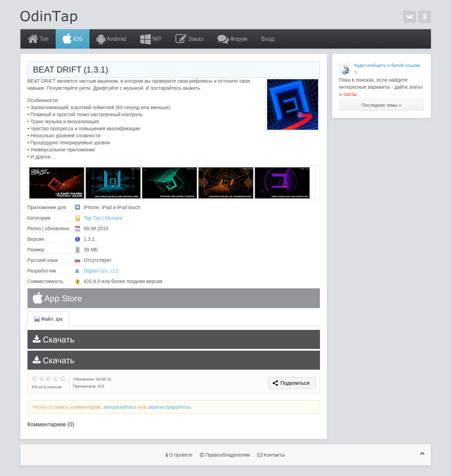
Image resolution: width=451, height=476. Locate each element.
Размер (54, 250)
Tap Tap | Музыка (103, 218)
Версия (54, 239)
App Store (57, 298)
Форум (232, 39)
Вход (268, 39)
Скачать (54, 340)
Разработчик (54, 271)
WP (151, 39)
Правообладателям (225, 455)
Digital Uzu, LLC (102, 271)
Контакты (271, 455)
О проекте (179, 455)
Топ (38, 39)
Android (111, 39)
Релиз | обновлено (54, 228)
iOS (73, 39)
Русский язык (54, 260)
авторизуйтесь (120, 407)
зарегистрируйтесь (169, 407)
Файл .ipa (48, 319)
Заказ (189, 39)
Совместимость (54, 281)
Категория (54, 218)
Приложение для (54, 207)
